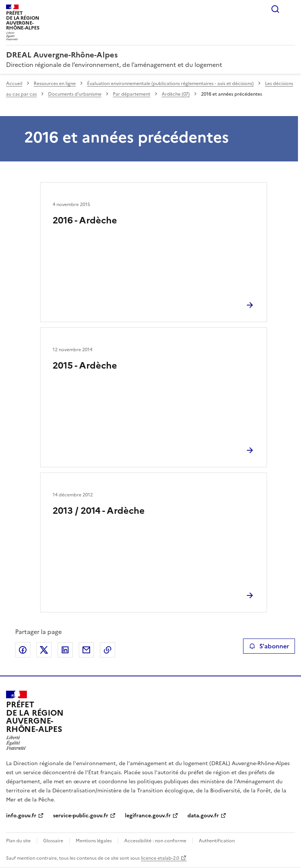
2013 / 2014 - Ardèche (99, 511)
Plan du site (18, 841)
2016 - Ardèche (85, 220)
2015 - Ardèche (85, 366)
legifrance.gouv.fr (148, 816)
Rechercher (275, 9)
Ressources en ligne (55, 84)
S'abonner (269, 646)
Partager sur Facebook (23, 650)
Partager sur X (44, 650)
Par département (132, 94)
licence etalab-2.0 (160, 858)
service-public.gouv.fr (81, 816)
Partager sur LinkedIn (65, 650)
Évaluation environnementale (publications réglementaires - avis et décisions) (170, 84)
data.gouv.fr (203, 816)
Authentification (217, 841)
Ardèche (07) (176, 94)
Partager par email (86, 650)
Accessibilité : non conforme (155, 841)
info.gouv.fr (21, 816)
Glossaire (53, 841)
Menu (290, 9)
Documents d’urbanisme (75, 94)
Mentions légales (94, 841)
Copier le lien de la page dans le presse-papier (108, 650)
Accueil (14, 84)
